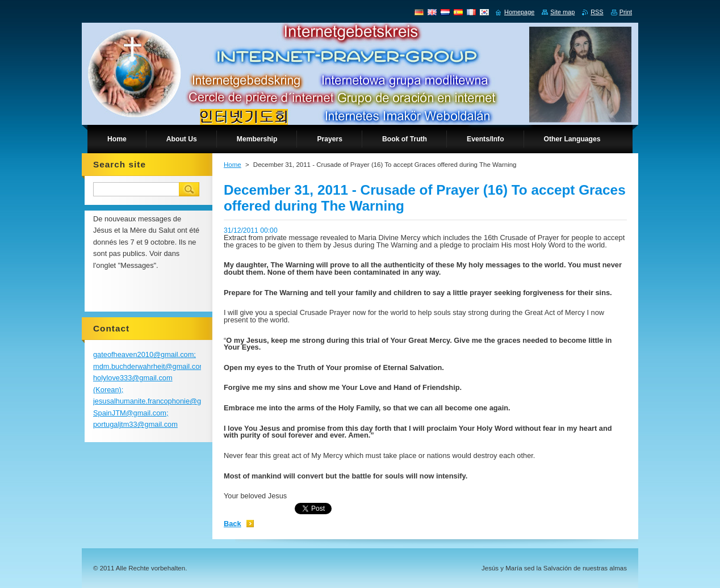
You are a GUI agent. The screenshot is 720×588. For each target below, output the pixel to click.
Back (233, 524)
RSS (597, 12)
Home (233, 165)
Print (626, 12)
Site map (562, 12)
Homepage (519, 12)
